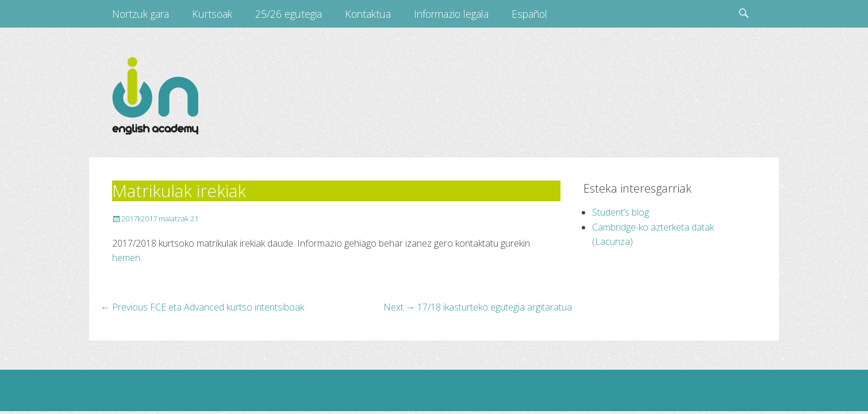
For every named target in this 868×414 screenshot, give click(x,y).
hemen (126, 258)
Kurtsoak (212, 14)
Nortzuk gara (141, 14)
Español (529, 14)
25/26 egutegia (289, 14)
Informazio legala (451, 14)
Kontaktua (368, 14)
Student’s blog (621, 212)
